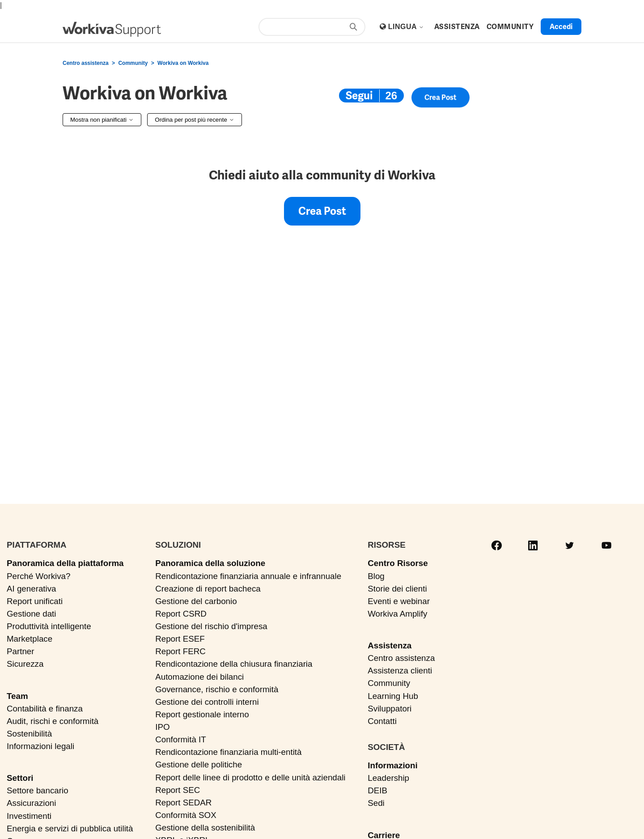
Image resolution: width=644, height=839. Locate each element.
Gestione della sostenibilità (205, 828)
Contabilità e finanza (45, 709)
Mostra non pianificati (102, 120)
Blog (376, 576)
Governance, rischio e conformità (217, 689)
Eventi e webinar (399, 601)
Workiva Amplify (397, 614)
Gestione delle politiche (199, 764)
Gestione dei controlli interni (207, 702)
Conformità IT (181, 739)
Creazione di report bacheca (208, 589)
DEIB (377, 790)
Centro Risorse (398, 563)
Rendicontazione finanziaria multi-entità (228, 752)
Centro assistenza (86, 63)
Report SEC (178, 790)
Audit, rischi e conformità (53, 721)
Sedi (376, 803)
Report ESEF (180, 639)
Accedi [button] (561, 27)
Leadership (388, 778)
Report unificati (35, 601)
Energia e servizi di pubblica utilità (70, 828)
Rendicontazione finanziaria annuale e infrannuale (248, 576)
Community (133, 63)
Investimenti (29, 816)
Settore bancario (38, 790)
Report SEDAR (183, 803)
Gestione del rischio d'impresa (211, 626)
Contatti (382, 721)
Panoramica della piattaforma (65, 563)
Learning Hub (393, 696)
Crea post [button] (441, 99)
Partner (21, 651)
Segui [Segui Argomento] (359, 96)
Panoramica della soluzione (210, 563)
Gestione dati (32, 614)
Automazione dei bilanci (199, 677)
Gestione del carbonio (196, 601)
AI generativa (32, 589)
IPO (162, 727)
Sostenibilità (29, 734)
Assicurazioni (31, 803)
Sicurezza (25, 664)
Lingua (406, 27)
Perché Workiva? (38, 576)
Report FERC (180, 651)
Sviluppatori (390, 709)
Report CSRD (181, 614)
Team (17, 696)
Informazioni (392, 765)
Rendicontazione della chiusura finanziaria (234, 664)
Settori (20, 778)
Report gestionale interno (202, 714)
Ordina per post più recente (194, 120)
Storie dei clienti (397, 589)
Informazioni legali (40, 746)
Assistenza (390, 645)
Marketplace (30, 639)
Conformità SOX (186, 815)
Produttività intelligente (49, 626)
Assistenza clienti (400, 671)
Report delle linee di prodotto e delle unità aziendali (250, 777)
